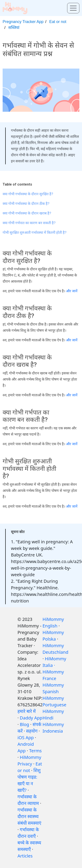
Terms (35, 751)
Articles (25, 856)
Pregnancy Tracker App (23, 22)
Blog (25, 724)
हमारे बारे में (27, 711)
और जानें (72, 291)
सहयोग (32, 731)
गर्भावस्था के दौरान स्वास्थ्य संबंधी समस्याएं (29, 816)
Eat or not (58, 22)
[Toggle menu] (73, 8)
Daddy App (31, 718)
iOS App (26, 738)
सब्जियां (14, 28)
